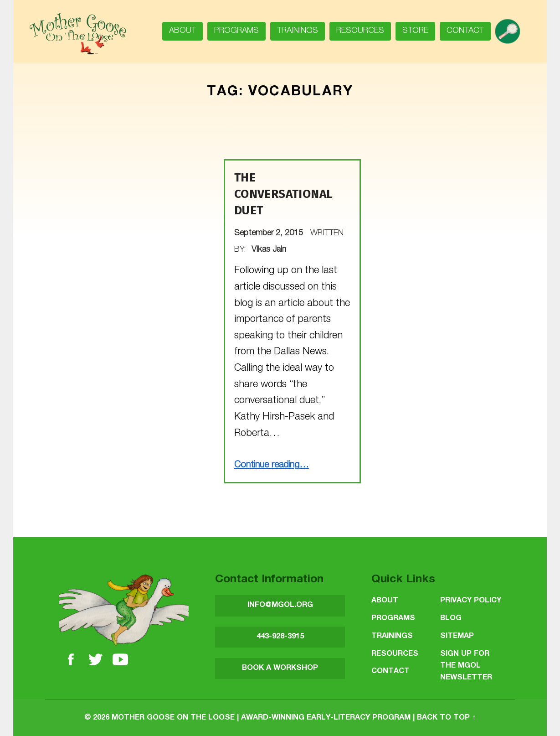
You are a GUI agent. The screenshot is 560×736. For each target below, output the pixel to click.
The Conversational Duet (284, 194)
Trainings (298, 31)
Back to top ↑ (446, 718)
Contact (465, 31)
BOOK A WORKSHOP (280, 668)
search (511, 28)
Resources (360, 31)
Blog (451, 619)
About (182, 31)
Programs (236, 31)
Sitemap (457, 636)
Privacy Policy (471, 601)
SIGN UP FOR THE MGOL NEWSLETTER (466, 666)
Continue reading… (272, 466)
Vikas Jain (269, 250)
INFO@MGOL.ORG (280, 605)
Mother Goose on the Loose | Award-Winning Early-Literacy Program (261, 718)
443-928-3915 (280, 637)
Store (415, 31)
